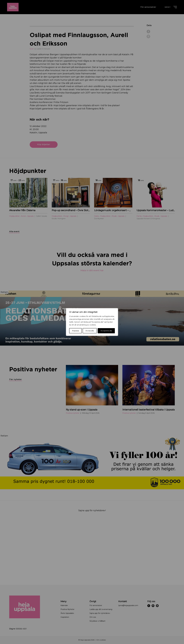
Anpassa (75, 331)
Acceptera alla (106, 331)
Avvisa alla (90, 331)
